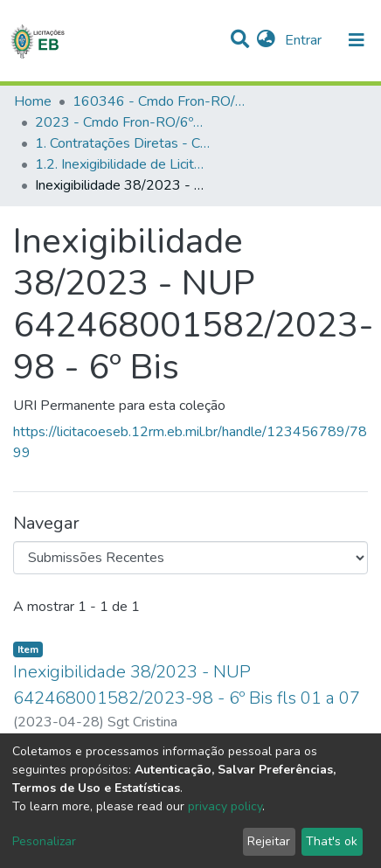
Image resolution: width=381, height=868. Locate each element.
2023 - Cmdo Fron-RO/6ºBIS (122, 122)
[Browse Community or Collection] (190, 558)
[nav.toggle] (357, 40)
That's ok (332, 841)
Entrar (305, 40)
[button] (266, 40)
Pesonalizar (44, 841)
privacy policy (225, 806)
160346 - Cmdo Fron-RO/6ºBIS (160, 101)
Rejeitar (269, 841)
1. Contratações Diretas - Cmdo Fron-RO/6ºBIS (122, 143)
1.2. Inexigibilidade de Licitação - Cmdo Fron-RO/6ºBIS (122, 164)
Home (33, 101)
